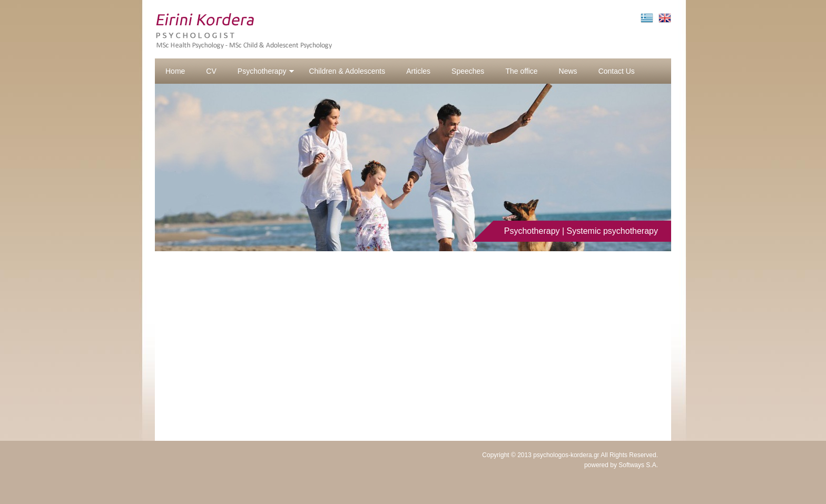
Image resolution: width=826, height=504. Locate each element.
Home (175, 71)
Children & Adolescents (347, 71)
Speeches (468, 71)
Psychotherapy (266, 71)
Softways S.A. (638, 465)
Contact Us (617, 71)
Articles (418, 71)
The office (521, 71)
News (568, 71)
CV (211, 71)
